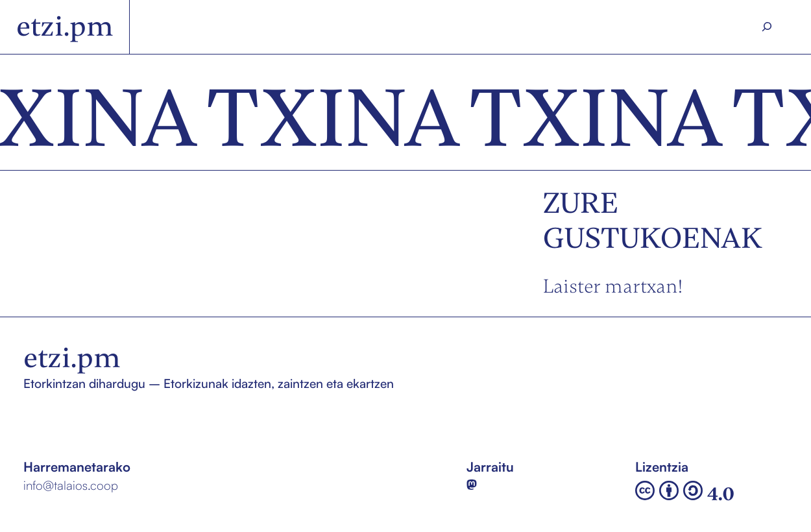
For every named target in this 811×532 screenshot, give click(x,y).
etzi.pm (65, 26)
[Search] (767, 27)
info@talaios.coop (71, 485)
